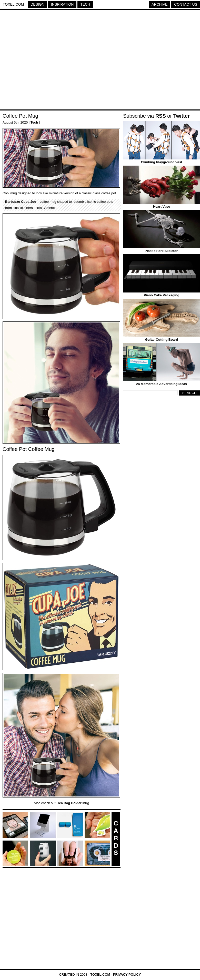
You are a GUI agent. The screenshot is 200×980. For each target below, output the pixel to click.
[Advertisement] (48, 60)
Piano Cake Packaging (162, 295)
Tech (85, 4)
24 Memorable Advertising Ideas (162, 384)
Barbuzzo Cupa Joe (21, 202)
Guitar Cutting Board (162, 340)
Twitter (182, 116)
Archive (159, 4)
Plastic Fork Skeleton (162, 251)
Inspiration (62, 4)
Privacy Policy (127, 974)
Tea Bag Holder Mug (73, 803)
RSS (161, 116)
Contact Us (186, 4)
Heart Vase (162, 206)
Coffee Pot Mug (20, 116)
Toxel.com (13, 4)
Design (37, 4)
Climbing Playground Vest (161, 162)
